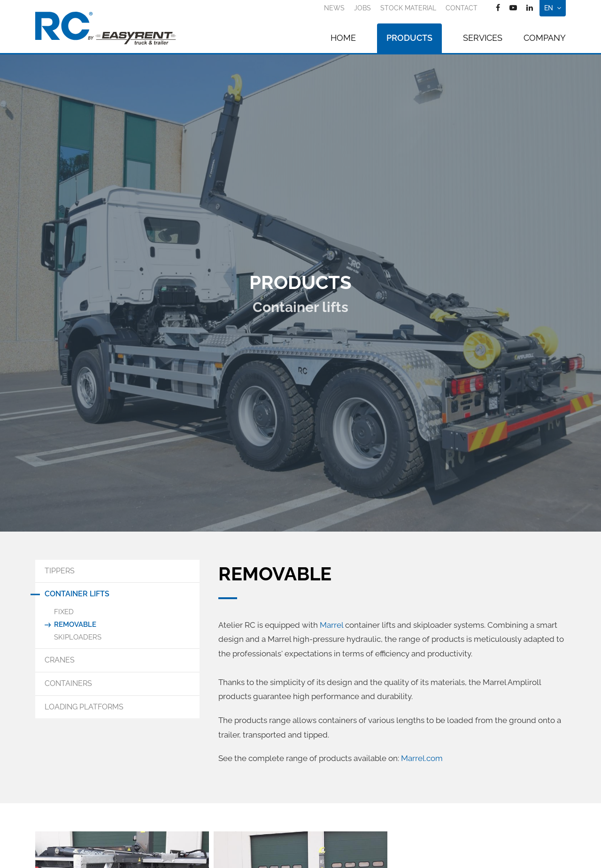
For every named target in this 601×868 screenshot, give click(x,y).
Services (483, 38)
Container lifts (77, 594)
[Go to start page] (106, 28)
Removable (75, 624)
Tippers (60, 571)
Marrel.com (422, 758)
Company (545, 38)
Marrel (332, 625)
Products (409, 38)
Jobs (362, 8)
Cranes (60, 660)
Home (343, 38)
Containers (68, 683)
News (334, 8)
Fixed (64, 612)
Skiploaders (78, 637)
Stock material (408, 8)
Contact (462, 8)
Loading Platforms (84, 707)
